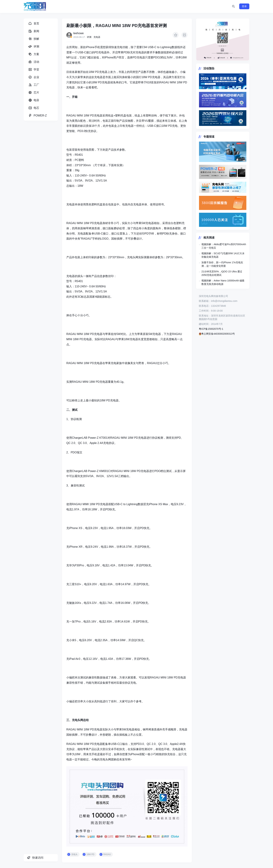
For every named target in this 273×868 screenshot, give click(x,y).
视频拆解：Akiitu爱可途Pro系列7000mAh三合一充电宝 (224, 246)
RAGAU (107, 854)
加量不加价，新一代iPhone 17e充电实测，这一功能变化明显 (222, 264)
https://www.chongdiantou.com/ (223, 40)
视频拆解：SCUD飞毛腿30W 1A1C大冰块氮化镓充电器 (223, 255)
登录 (244, 6)
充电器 (97, 37)
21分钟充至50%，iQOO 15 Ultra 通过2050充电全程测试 (222, 273)
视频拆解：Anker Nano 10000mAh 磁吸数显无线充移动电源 (223, 282)
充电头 (74, 854)
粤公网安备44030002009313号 (217, 334)
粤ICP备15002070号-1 (211, 329)
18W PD (90, 854)
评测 (89, 37)
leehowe (79, 33)
